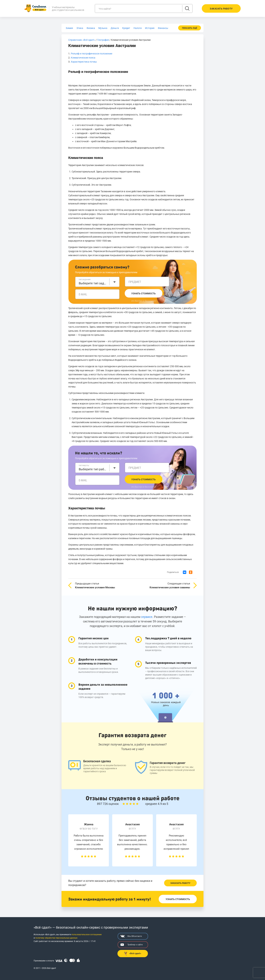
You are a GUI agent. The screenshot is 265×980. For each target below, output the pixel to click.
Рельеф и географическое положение (92, 54)
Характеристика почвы (84, 62)
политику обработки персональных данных (56, 938)
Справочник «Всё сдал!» (82, 40)
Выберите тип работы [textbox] (93, 469)
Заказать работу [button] (221, 9)
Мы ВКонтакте (131, 936)
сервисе (147, 617)
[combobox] (97, 282)
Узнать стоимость (143, 293)
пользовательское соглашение (87, 935)
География (103, 40)
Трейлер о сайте (132, 945)
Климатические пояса (83, 58)
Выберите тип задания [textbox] (93, 283)
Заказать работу (180, 883)
